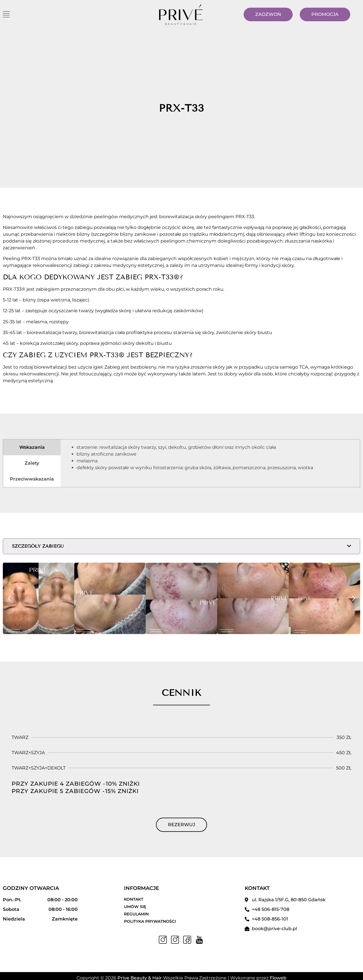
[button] (9, 598)
